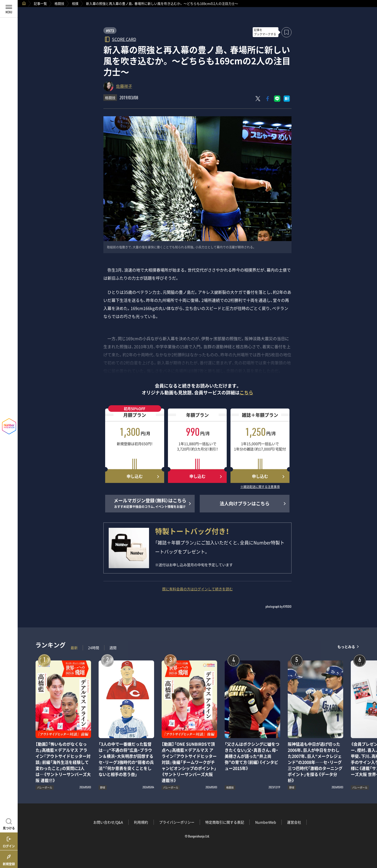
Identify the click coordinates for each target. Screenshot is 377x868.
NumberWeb (266, 822)
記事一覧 (40, 3)
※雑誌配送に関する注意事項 (260, 487)
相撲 (75, 3)
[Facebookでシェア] (268, 99)
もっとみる (346, 646)
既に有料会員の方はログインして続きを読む (197, 589)
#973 (110, 31)
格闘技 (59, 3)
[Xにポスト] (258, 99)
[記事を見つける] (9, 823)
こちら (246, 393)
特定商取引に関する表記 (225, 822)
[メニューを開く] (9, 9)
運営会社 (294, 822)
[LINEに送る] (277, 99)
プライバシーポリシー (177, 822)
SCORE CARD (124, 39)
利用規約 (141, 822)
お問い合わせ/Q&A (108, 822)
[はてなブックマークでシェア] (287, 99)
